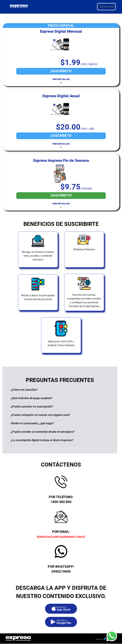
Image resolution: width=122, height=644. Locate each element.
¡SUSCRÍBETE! (61, 71)
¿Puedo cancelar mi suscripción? (32, 406)
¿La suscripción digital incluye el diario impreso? (42, 440)
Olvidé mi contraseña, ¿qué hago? (32, 423)
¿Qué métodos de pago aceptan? (32, 398)
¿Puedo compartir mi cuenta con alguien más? (40, 415)
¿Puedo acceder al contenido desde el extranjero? (43, 432)
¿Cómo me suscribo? (24, 390)
